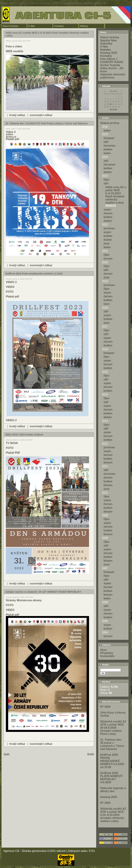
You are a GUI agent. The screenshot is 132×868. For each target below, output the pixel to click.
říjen (107, 180)
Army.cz (11, 137)
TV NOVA (12, 443)
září (106, 142)
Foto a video (14, 46)
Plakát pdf (12, 139)
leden (107, 131)
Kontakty (59, 26)
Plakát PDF (13, 453)
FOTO (10, 292)
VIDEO (10, 287)
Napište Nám (109, 40)
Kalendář (105, 86)
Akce (103, 650)
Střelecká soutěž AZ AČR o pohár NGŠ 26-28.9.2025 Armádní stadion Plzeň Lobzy (113, 728)
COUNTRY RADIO (112, 62)
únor (107, 243)
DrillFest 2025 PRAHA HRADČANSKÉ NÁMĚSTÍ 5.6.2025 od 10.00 (112, 761)
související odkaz (41, 115)
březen (108, 462)
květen (108, 149)
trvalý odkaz (17, 115)
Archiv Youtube (110, 65)
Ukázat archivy (110, 123)
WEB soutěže (15, 51)
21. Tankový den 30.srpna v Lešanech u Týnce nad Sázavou (112, 744)
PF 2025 (105, 803)
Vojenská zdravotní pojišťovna (113, 76)
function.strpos (23, 3)
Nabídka (106, 50)
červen (108, 213)
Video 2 (11, 132)
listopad (109, 138)
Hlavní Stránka (10, 26)
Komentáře (107, 656)
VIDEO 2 (11, 282)
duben (108, 172)
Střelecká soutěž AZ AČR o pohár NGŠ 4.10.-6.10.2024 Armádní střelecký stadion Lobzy (113, 815)
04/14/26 (113, 110)
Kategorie (105, 645)
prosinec (109, 228)
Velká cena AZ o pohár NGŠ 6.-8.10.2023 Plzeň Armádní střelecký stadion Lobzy (116, 195)
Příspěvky (107, 653)
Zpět (7, 754)
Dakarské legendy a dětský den (113, 790)
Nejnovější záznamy (110, 702)
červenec (110, 146)
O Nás (32, 26)
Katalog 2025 (109, 53)
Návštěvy (105, 682)
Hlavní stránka (110, 37)
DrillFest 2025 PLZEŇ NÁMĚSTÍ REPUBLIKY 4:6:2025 (111, 778)
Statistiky (106, 44)
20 (111, 104)
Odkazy (84, 26)
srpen (107, 209)
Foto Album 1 (109, 59)
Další (91, 754)
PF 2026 (105, 707)
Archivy (104, 118)
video (9, 134)
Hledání (104, 665)
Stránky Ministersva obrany (24, 600)
